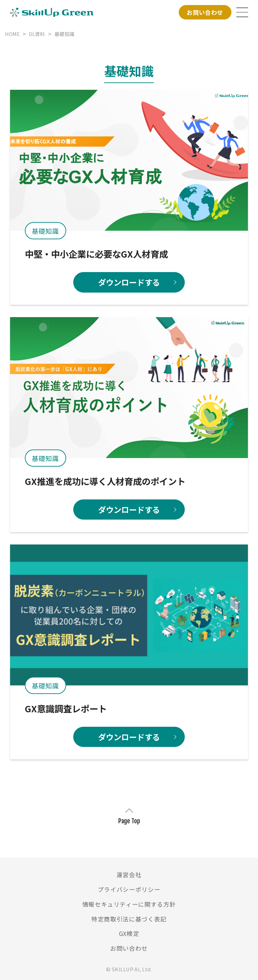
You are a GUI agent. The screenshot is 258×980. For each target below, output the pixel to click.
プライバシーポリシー (129, 889)
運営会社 (129, 875)
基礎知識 (45, 231)
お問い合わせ (205, 12)
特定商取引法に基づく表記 (129, 919)
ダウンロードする (129, 282)
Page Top (129, 821)
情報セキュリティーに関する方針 (129, 904)
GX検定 (129, 933)
